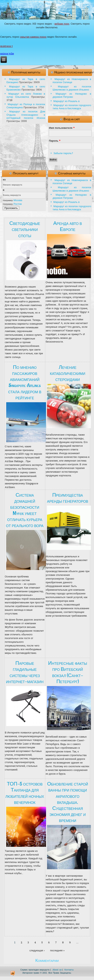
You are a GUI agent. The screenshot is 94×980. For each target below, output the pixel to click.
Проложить (11, 208)
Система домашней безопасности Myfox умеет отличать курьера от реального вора (25, 510)
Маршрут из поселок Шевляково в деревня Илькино (72, 88)
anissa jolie (7, 54)
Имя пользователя (62, 128)
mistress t (6, 46)
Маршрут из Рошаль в (67, 101)
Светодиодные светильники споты (25, 229)
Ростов (18, 204)
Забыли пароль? (63, 153)
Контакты (69, 970)
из (4, 180)
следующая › (37, 951)
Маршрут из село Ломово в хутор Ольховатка (26, 95)
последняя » (57, 951)
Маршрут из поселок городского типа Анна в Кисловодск (72, 107)
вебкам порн (62, 24)
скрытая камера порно (33, 37)
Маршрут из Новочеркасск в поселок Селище (72, 81)
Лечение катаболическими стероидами (68, 373)
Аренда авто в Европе (68, 226)
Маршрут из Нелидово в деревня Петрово (72, 95)
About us (57, 970)
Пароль (55, 141)
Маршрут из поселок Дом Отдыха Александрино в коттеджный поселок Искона (26, 115)
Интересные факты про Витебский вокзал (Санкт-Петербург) (68, 672)
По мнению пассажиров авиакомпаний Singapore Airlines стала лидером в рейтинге (25, 383)
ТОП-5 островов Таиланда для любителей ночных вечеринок (25, 793)
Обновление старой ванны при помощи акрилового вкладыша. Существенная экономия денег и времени (68, 802)
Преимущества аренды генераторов (68, 498)
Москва (18, 200)
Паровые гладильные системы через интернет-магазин (25, 672)
